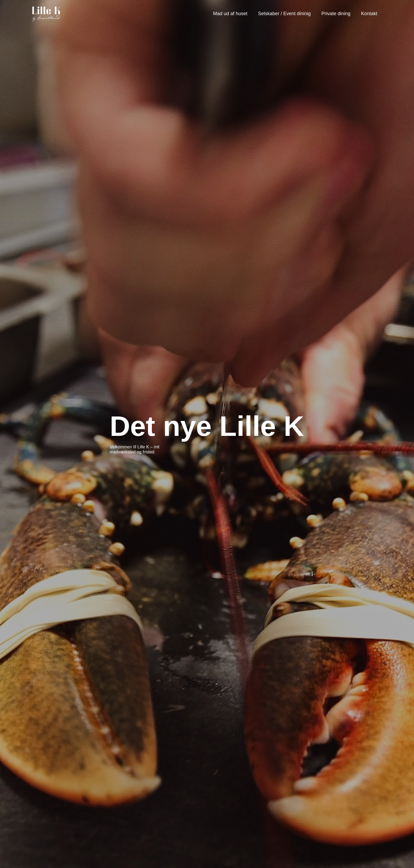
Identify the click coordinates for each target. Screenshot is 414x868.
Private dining (336, 14)
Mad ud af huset (230, 14)
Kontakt (369, 14)
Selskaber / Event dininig (284, 14)
